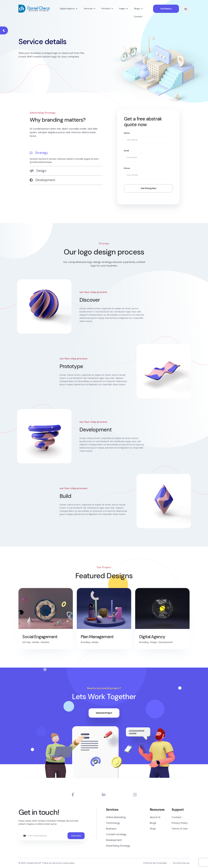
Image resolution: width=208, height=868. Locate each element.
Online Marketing (116, 817)
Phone (127, 168)
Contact (138, 16)
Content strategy (116, 834)
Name (127, 133)
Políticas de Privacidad (155, 863)
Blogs (137, 9)
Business (111, 829)
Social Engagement (40, 637)
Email (126, 151)
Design (153, 642)
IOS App (27, 642)
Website (45, 642)
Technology (113, 823)
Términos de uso (181, 863)
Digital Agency (67, 9)
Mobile (36, 642)
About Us (155, 817)
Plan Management (97, 637)
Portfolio (106, 9)
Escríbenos (166, 9)
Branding (85, 642)
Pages (122, 9)
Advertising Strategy (118, 846)
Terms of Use (180, 829)
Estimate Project (104, 713)
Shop (153, 829)
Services (88, 9)
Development (166, 642)
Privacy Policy (180, 823)
